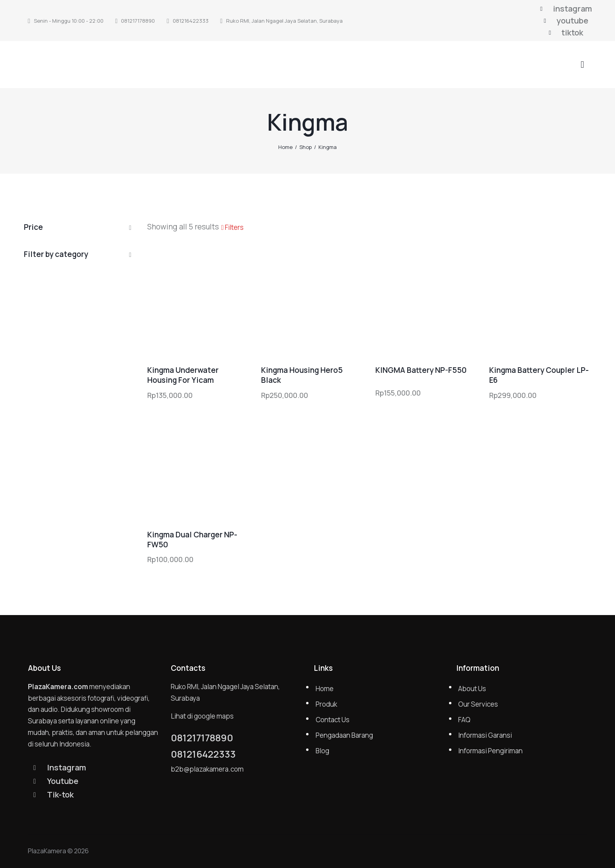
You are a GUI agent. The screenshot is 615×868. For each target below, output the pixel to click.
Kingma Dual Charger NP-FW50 (192, 540)
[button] (232, 227)
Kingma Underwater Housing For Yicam (183, 375)
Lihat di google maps (202, 716)
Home (285, 147)
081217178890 (202, 738)
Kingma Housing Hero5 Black (302, 375)
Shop (306, 147)
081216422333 (203, 754)
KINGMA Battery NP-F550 (421, 370)
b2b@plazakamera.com (207, 769)
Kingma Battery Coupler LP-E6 (539, 375)
